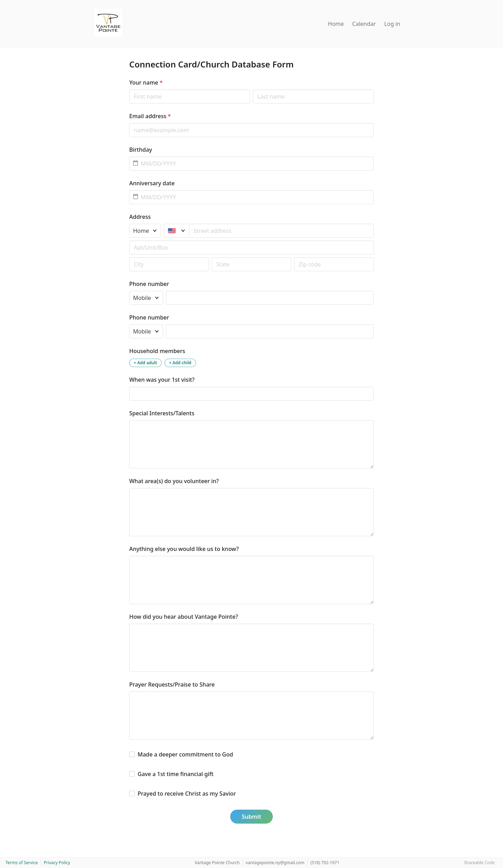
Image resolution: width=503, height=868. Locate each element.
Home (336, 24)
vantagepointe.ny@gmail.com (275, 863)
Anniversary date (152, 183)
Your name (146, 83)
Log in (392, 24)
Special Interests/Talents (162, 413)
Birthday (141, 150)
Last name (253, 89)
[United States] (177, 231)
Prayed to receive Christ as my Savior (187, 794)
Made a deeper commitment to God (185, 754)
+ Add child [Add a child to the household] (180, 363)
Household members (157, 351)
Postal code (129, 257)
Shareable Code (479, 863)
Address (140, 217)
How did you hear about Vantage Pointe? (184, 617)
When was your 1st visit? (162, 380)
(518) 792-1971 (325, 863)
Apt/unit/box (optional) (129, 240)
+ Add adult (145, 363)
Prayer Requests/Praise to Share (172, 684)
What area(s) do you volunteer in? (174, 481)
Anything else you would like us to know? (184, 549)
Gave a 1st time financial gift (176, 774)
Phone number (149, 284)
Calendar (364, 24)
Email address (150, 116)
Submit (251, 817)
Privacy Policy (57, 863)
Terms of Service (22, 863)
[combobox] (282, 231)
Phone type (129, 291)
